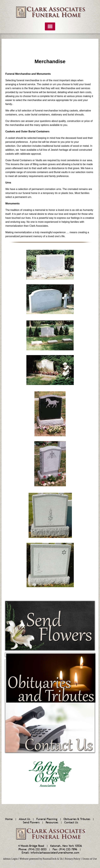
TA (61, 859)
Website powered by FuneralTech (38, 859)
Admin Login (10, 859)
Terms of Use (90, 859)
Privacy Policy (72, 859)
